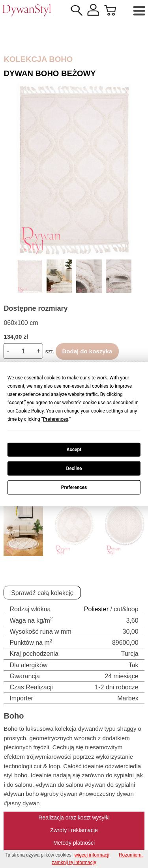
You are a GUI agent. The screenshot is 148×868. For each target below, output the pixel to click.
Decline (74, 469)
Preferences (74, 487)
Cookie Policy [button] (29, 411)
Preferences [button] (56, 419)
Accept (74, 450)
